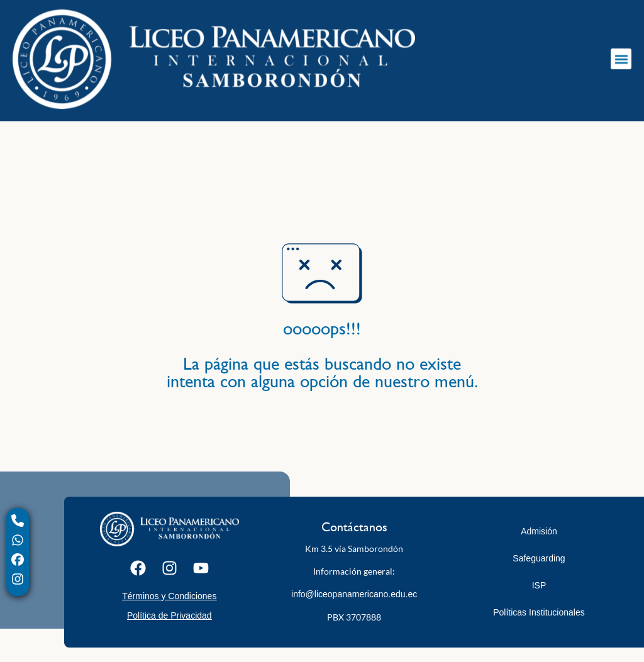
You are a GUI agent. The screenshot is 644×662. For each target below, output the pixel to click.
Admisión (539, 531)
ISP (539, 585)
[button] (621, 54)
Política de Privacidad (169, 615)
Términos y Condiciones (169, 596)
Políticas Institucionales (539, 612)
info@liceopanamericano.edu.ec (354, 594)
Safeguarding (539, 558)
